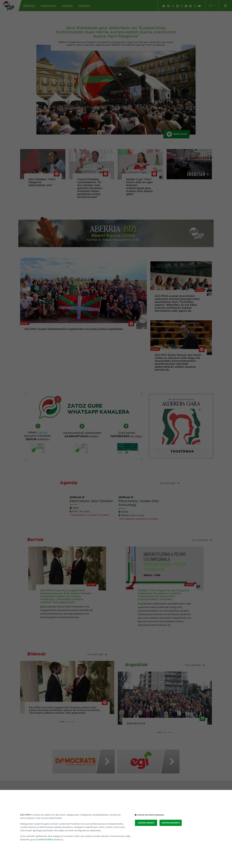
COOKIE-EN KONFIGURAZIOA (150, 815)
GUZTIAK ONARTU (146, 823)
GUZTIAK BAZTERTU (171, 823)
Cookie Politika (44, 839)
